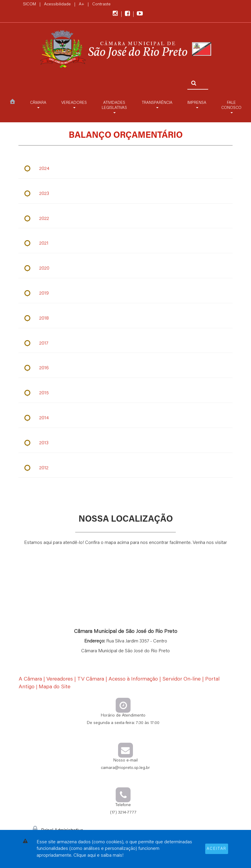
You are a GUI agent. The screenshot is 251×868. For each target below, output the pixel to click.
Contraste (101, 4)
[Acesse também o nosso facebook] (131, 14)
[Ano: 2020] (125, 269)
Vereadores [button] (74, 105)
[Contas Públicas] (125, 50)
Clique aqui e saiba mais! (98, 856)
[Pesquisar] (192, 83)
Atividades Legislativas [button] (114, 107)
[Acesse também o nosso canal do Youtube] (140, 14)
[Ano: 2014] (125, 419)
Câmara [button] (38, 105)
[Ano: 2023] (125, 194)
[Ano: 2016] (125, 369)
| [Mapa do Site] (53, 687)
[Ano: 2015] (125, 394)
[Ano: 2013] (125, 443)
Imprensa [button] (197, 105)
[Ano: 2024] (125, 169)
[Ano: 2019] (125, 294)
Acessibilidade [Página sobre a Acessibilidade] (57, 4)
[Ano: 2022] (125, 219)
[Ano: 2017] (125, 344)
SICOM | (33, 4)
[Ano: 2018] (125, 319)
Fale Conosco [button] (231, 107)
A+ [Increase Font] (81, 4)
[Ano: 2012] (125, 468)
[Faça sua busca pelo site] (196, 74)
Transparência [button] (157, 105)
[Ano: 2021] (125, 244)
